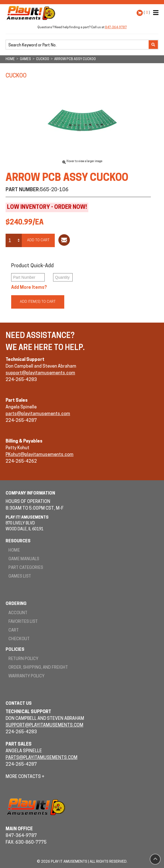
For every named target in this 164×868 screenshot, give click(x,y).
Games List (20, 577)
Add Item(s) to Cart (38, 302)
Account (18, 613)
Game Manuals (24, 559)
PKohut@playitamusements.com (40, 455)
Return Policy (23, 659)
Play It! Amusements (32, 13)
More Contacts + (25, 777)
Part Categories (26, 568)
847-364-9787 (116, 28)
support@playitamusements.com (40, 373)
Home (14, 551)
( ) (147, 13)
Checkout (19, 639)
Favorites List (23, 622)
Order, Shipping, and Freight (38, 668)
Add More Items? (29, 288)
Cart (14, 631)
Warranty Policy (26, 676)
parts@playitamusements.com (38, 414)
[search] (78, 45)
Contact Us (19, 704)
